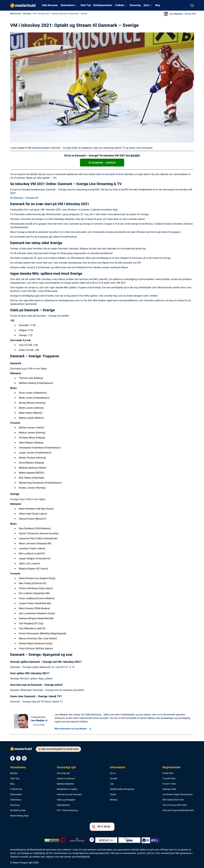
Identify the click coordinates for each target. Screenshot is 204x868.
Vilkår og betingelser (66, 800)
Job (112, 784)
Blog (158, 5)
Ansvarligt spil (66, 767)
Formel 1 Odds (169, 784)
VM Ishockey (34, 148)
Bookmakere (68, 5)
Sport (146, 5)
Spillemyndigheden (65, 784)
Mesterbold (16, 14)
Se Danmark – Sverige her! (24, 198)
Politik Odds (168, 773)
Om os (113, 773)
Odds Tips (86, 5)
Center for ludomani (66, 779)
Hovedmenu (18, 767)
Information (118, 767)
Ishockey (27, 14)
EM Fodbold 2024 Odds (173, 800)
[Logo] (23, 749)
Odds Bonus (16, 800)
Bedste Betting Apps (19, 816)
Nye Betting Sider (18, 810)
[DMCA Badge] (52, 840)
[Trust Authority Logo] (77, 840)
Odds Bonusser (50, 5)
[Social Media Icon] (13, 758)
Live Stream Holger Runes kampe (177, 795)
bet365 (65, 316)
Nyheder (14, 773)
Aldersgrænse (63, 805)
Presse (113, 795)
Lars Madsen (176, 14)
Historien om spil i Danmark (69, 795)
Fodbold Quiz (16, 789)
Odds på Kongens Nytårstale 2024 (178, 810)
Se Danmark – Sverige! (102, 163)
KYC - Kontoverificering (67, 810)
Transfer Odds (169, 779)
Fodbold (119, 5)
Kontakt (114, 779)
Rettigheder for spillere (67, 789)
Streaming (135, 5)
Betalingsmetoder (103, 5)
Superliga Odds (169, 789)
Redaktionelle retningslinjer (122, 789)
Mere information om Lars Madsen (73, 729)
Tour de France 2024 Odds (174, 805)
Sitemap (114, 800)
